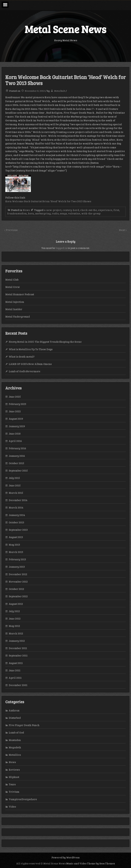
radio (55, 213)
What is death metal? (22, 357)
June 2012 (15, 619)
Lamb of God (16, 732)
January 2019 (17, 426)
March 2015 (16, 493)
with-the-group (91, 213)
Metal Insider (14, 309)
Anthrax (14, 710)
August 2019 (16, 419)
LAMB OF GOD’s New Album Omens (30, 364)
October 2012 (16, 589)
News (26, 210)
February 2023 (17, 404)
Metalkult (60, 91)
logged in (61, 248)
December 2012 (18, 574)
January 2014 (17, 515)
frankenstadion (17, 213)
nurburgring (43, 213)
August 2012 (16, 604)
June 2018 (15, 434)
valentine (74, 213)
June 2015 (15, 485)
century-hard (71, 210)
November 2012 (18, 582)
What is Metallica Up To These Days (31, 349)
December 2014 (18, 500)
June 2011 (14, 670)
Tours (12, 784)
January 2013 (17, 567)
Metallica (15, 755)
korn (31, 213)
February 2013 (17, 559)
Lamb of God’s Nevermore (24, 371)
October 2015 (16, 463)
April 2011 (15, 678)
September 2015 (18, 471)
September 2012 (18, 596)
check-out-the (89, 210)
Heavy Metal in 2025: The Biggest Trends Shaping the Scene (45, 342)
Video (12, 807)
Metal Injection (15, 302)
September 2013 (18, 530)
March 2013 (16, 552)
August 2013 (16, 537)
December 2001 (18, 685)
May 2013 (14, 545)
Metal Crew (13, 287)
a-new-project (53, 210)
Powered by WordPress (65, 857)
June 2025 (15, 397)
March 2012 (16, 633)
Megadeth (15, 747)
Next (122, 230)
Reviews (14, 770)
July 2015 (14, 478)
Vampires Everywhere (23, 799)
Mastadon (15, 740)
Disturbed (15, 718)
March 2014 (16, 507)
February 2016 (17, 448)
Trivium (14, 792)
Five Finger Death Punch (24, 725)
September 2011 (18, 655)
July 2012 (14, 611)
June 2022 (15, 411)
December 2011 (18, 648)
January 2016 (17, 456)
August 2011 (16, 663)
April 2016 (15, 441)
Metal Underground (17, 317)
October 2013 (16, 522)
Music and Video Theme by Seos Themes (90, 863)
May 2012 (14, 626)
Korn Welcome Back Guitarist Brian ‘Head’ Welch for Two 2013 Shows (48, 201)
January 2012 (17, 641)
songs (63, 213)
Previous (12, 230)
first (116, 210)
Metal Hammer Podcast (20, 294)
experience (105, 210)
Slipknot (14, 777)
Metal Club (12, 280)
